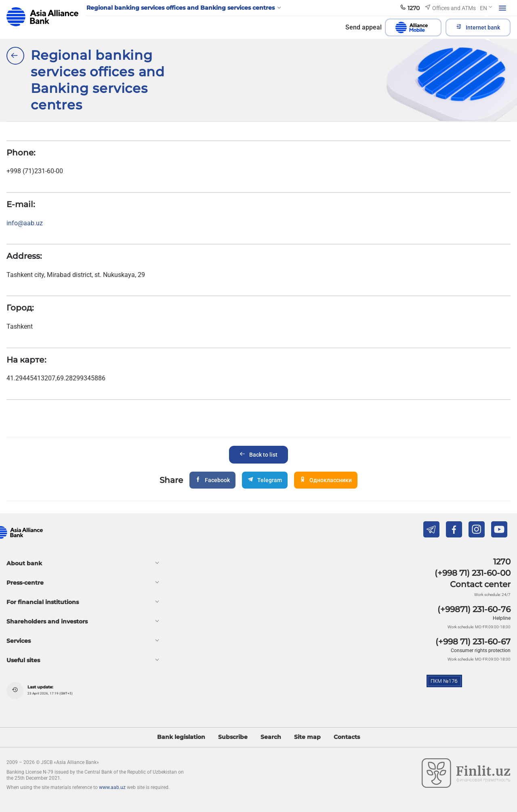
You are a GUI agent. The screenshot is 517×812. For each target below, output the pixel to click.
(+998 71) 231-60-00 (473, 573)
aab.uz (42, 17)
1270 (502, 562)
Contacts (347, 737)
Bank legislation (181, 737)
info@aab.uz (25, 223)
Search (271, 737)
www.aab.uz (112, 787)
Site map (307, 737)
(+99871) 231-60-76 (474, 609)
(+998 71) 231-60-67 (473, 642)
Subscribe (233, 737)
